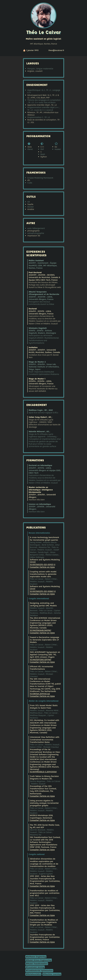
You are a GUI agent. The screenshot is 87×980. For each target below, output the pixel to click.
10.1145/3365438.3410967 (41, 630)
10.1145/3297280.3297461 (41, 660)
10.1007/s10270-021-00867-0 (43, 591)
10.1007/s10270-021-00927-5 (43, 564)
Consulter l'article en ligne (42, 567)
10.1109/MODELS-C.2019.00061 (43, 772)
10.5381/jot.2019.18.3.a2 (40, 694)
